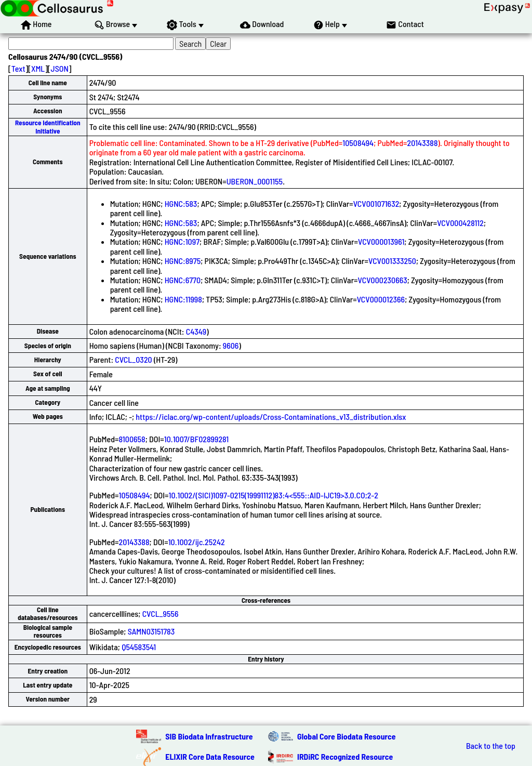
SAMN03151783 (151, 631)
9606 (231, 345)
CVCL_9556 (161, 613)
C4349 (196, 331)
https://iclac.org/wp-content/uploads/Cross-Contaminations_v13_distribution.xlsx (271, 417)
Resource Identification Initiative (48, 127)
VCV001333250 (392, 261)
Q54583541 (139, 647)
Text (18, 68)
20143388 (423, 143)
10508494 (358, 143)
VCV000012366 (381, 299)
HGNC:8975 (183, 261)
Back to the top (491, 746)
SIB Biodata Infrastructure (209, 736)
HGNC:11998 (183, 299)
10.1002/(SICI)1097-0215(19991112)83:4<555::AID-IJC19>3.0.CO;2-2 (274, 495)
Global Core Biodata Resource (347, 736)
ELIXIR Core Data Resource (210, 756)
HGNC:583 (181, 203)
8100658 (132, 439)
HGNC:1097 (182, 241)
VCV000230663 (383, 280)
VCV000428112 (460, 223)
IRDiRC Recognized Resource (345, 756)
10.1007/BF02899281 (197, 439)
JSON (60, 68)
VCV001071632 (376, 203)
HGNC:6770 (183, 280)
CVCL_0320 (133, 359)
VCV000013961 (381, 241)
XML (38, 68)
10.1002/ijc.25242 (197, 542)
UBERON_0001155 (255, 181)
